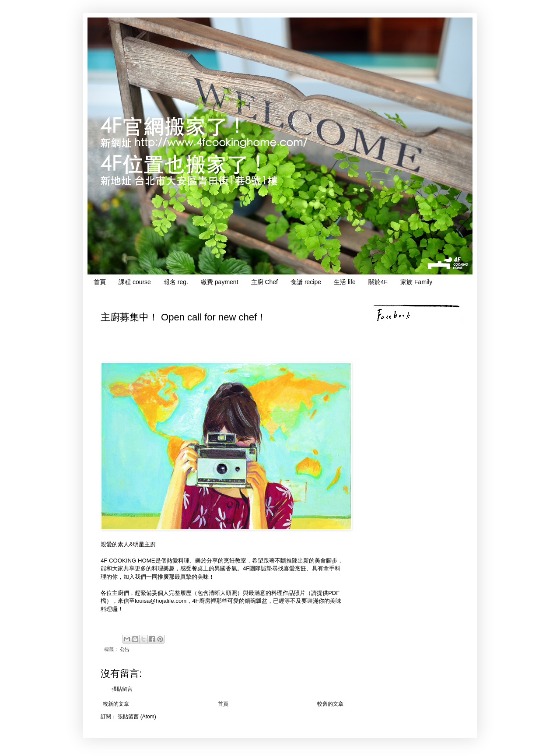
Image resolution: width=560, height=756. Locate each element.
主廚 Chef (264, 282)
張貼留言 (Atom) (137, 717)
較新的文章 (116, 704)
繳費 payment (220, 282)
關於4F (378, 282)
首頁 (100, 282)
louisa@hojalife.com (161, 601)
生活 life (345, 282)
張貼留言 (122, 689)
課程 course (135, 282)
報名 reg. (176, 282)
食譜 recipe (306, 282)
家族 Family (416, 282)
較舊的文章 (330, 704)
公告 (125, 649)
